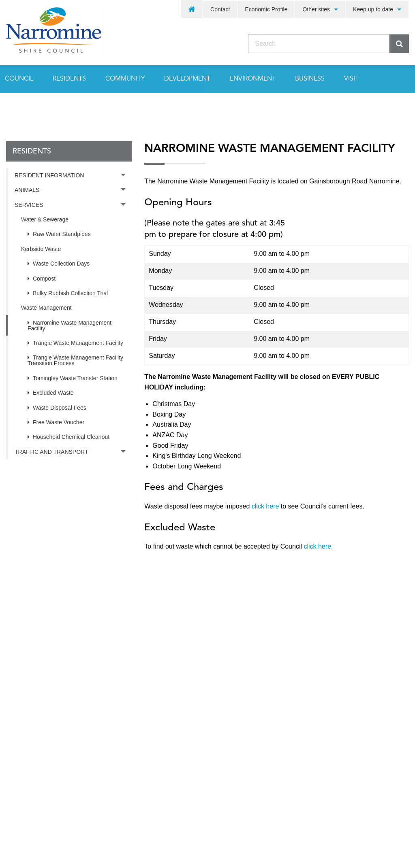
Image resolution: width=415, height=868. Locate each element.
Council (19, 79)
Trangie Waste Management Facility (78, 343)
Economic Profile (266, 9)
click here (265, 506)
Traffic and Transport (51, 452)
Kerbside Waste (41, 249)
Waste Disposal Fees (60, 408)
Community (125, 79)
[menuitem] (192, 9)
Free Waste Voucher (59, 422)
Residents (69, 79)
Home (14, 107)
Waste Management (46, 308)
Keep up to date (373, 9)
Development (187, 79)
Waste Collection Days (61, 264)
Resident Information (49, 175)
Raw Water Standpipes (62, 234)
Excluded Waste (53, 393)
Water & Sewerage (45, 219)
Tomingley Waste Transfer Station (75, 378)
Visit (351, 79)
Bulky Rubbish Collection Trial (70, 293)
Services (29, 205)
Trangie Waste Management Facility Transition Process (75, 360)
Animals (27, 190)
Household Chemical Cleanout (71, 437)
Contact (220, 9)
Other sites (316, 9)
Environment (253, 79)
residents (58, 107)
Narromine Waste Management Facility (70, 325)
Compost (44, 279)
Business (310, 79)
